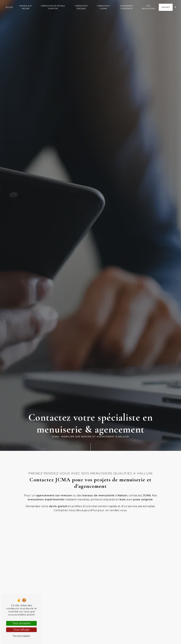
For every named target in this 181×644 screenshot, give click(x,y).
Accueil (9, 7)
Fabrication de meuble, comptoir (53, 7)
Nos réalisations (148, 7)
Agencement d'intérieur (126, 7)
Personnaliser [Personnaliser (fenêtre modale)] (21, 636)
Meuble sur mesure (26, 7)
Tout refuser (21, 630)
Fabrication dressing (81, 7)
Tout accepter (21, 623)
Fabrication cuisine (103, 7)
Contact (166, 7)
